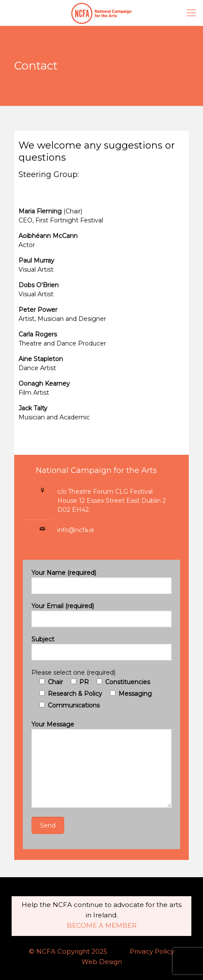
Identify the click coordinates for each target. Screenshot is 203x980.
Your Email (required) (101, 615)
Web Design (102, 962)
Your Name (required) (101, 581)
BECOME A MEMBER (102, 925)
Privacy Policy (152, 951)
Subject (101, 648)
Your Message (101, 764)
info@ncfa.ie (76, 530)
